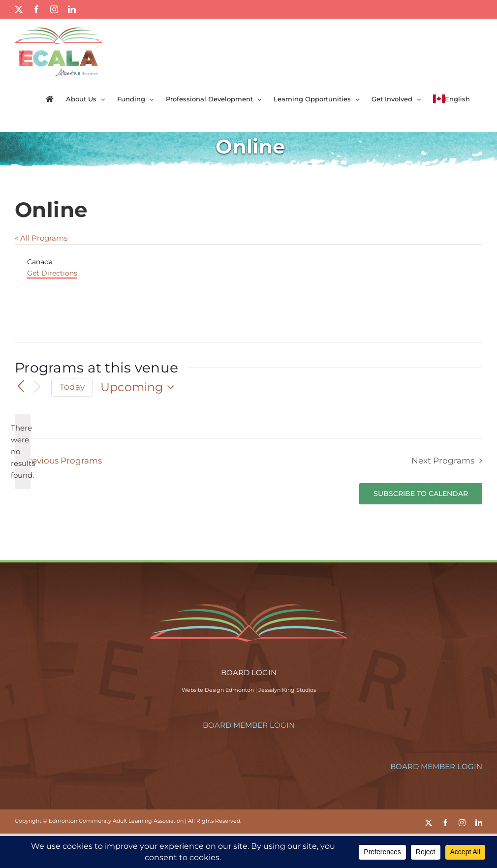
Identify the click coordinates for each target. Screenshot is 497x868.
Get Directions (52, 273)
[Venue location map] (364, 293)
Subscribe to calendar (421, 494)
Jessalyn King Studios (287, 690)
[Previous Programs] (21, 387)
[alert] (23, 452)
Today (72, 387)
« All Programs (41, 238)
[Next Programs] (37, 387)
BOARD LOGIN (249, 672)
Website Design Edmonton (218, 690)
